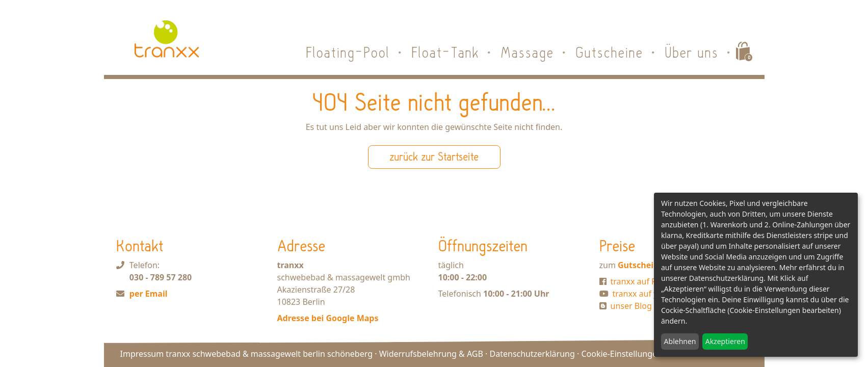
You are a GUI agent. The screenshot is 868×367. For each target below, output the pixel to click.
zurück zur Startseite (434, 157)
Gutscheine (610, 53)
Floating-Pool (348, 53)
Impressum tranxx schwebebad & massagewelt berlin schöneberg (246, 354)
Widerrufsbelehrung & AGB (431, 354)
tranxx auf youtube (649, 294)
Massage (528, 53)
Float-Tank (445, 53)
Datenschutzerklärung (532, 354)
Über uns (692, 53)
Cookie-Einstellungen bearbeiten (643, 354)
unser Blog (631, 306)
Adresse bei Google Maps (328, 318)
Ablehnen (680, 341)
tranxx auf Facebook (649, 281)
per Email (149, 294)
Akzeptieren (725, 341)
